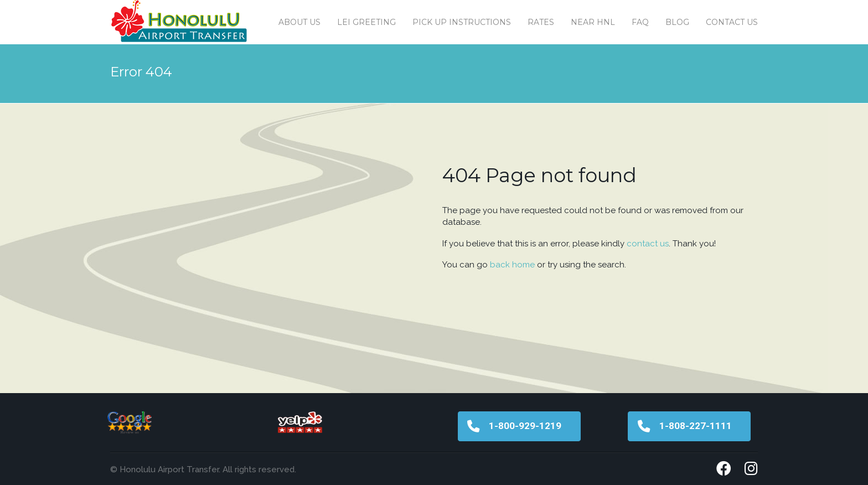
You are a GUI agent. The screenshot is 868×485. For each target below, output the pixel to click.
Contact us (732, 22)
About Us (299, 22)
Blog (677, 22)
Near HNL (593, 22)
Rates (541, 22)
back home (512, 265)
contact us (648, 244)
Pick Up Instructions (462, 22)
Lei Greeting (366, 22)
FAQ (640, 22)
